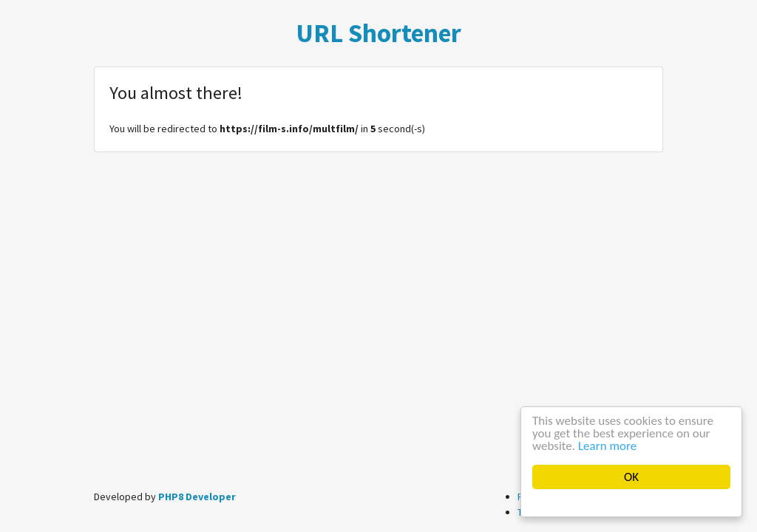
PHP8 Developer (197, 497)
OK (631, 477)
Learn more (607, 446)
